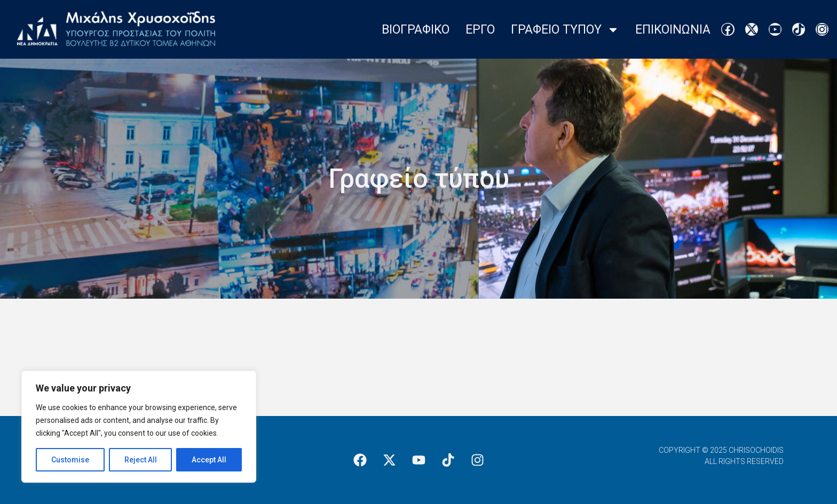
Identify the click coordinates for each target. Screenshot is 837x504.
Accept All (209, 460)
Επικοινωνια (673, 30)
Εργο (480, 30)
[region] (139, 427)
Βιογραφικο (416, 30)
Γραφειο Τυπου (565, 30)
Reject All (141, 460)
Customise (70, 460)
